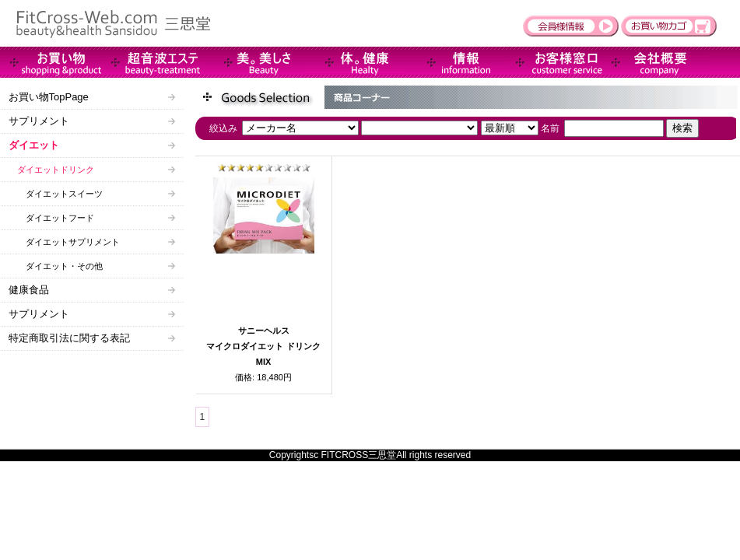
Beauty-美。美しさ (253, 62)
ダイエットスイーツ (56, 194)
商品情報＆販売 (51, 62)
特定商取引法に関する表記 (69, 338)
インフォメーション (455, 62)
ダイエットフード (51, 218)
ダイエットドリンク (51, 170)
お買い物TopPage (49, 97)
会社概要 (658, 62)
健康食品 (29, 290)
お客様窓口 (556, 62)
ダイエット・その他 (56, 266)
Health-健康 (354, 62)
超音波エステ (152, 62)
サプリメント (39, 121)
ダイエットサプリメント (64, 242)
